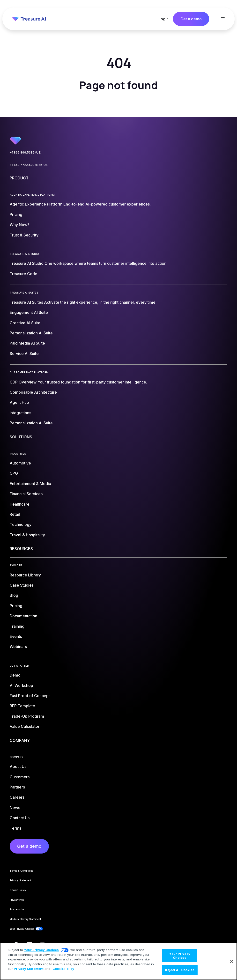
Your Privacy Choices (41, 950)
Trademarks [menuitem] (17, 909)
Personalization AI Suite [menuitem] (31, 333)
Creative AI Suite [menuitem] (25, 323)
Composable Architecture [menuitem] (33, 392)
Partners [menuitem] (17, 787)
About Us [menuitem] (18, 766)
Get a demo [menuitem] (29, 846)
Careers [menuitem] (17, 797)
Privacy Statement (29, 969)
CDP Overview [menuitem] (78, 382)
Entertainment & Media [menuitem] (30, 484)
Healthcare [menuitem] (20, 504)
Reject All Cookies (180, 970)
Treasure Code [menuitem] (23, 274)
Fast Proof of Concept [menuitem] (30, 696)
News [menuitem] (15, 808)
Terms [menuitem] (15, 828)
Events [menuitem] (16, 636)
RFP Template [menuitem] (22, 706)
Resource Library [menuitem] (25, 575)
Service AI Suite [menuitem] (24, 354)
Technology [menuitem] (21, 524)
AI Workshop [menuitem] (21, 685)
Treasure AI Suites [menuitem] (83, 302)
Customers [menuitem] (20, 777)
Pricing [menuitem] (16, 214)
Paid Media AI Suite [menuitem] (27, 343)
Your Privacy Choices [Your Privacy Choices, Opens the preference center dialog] (180, 956)
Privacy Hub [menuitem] (17, 900)
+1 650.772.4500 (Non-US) (29, 165)
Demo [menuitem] (15, 675)
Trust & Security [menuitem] (24, 235)
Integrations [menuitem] (20, 413)
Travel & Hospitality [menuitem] (27, 535)
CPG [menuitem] (14, 473)
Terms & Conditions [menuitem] (21, 871)
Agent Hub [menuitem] (19, 402)
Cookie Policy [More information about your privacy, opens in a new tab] (63, 969)
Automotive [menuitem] (20, 463)
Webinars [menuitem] (18, 647)
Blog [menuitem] (14, 595)
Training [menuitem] (17, 626)
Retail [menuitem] (15, 514)
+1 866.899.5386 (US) (26, 152)
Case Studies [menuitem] (22, 585)
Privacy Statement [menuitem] (20, 880)
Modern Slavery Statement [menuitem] (25, 919)
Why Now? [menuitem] (20, 225)
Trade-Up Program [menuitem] (27, 716)
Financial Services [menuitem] (26, 494)
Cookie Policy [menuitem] (18, 890)
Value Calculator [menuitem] (25, 726)
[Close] (232, 961)
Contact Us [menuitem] (20, 818)
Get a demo (191, 19)
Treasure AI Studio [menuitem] (89, 263)
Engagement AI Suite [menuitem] (29, 312)
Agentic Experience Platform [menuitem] (80, 204)
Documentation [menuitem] (23, 616)
